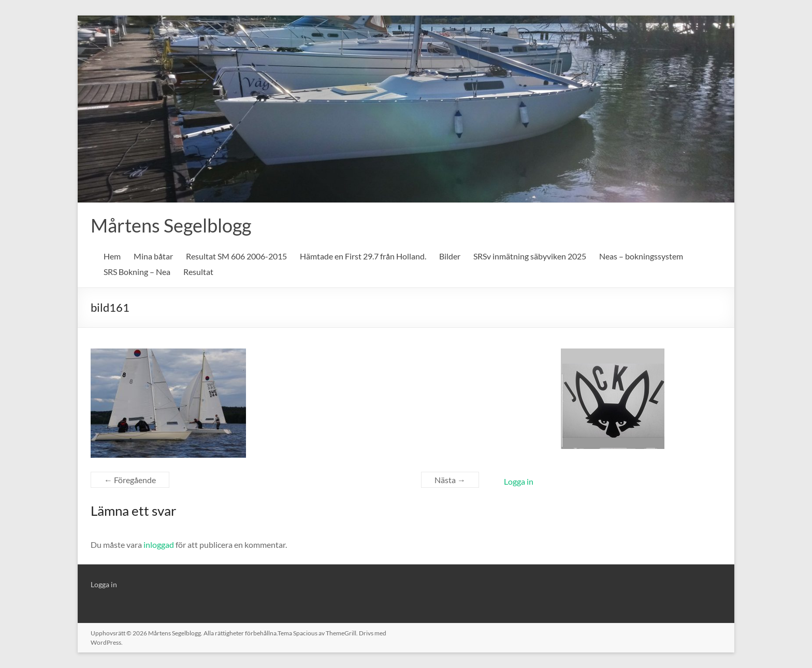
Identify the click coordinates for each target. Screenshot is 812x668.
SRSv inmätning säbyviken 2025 (530, 256)
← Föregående (130, 480)
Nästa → (450, 480)
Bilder (450, 256)
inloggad (159, 544)
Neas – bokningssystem (641, 256)
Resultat (198, 272)
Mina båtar (153, 256)
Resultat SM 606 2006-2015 (236, 256)
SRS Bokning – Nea (137, 272)
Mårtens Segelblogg (171, 225)
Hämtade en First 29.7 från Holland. (363, 256)
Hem (112, 256)
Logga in (519, 481)
